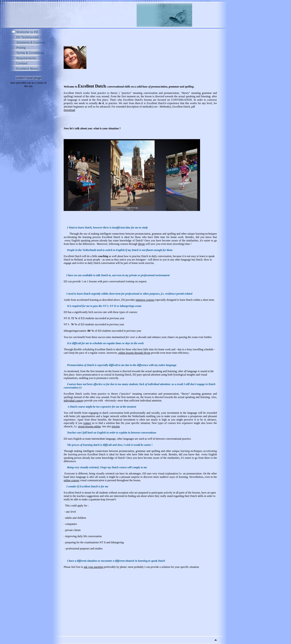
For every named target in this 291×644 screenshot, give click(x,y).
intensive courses (145, 300)
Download (69, 110)
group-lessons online (90, 426)
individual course (73, 401)
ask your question (94, 567)
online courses (71, 480)
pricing (116, 426)
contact (87, 423)
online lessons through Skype (134, 353)
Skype (141, 244)
